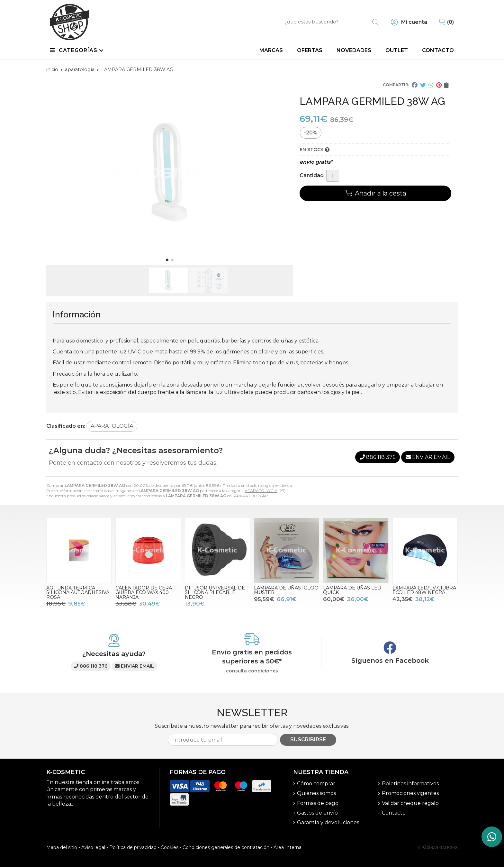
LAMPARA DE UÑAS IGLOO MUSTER (286, 590)
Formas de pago (318, 803)
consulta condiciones (252, 671)
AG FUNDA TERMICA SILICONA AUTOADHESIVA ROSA (78, 593)
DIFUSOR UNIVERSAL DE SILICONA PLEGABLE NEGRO (215, 593)
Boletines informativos (410, 784)
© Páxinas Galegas (438, 848)
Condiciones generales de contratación (226, 847)
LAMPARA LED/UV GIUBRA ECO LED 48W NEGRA (424, 590)
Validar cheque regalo (410, 803)
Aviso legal (93, 847)
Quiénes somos (316, 793)
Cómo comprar (316, 784)
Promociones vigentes (410, 793)
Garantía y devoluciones (328, 822)
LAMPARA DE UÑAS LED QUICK (352, 590)
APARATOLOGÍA (261, 491)
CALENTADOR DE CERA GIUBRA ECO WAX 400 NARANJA (144, 593)
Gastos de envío (317, 813)
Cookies (170, 847)
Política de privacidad (133, 847)
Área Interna (288, 847)
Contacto (394, 813)
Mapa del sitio (62, 847)
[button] (167, 260)
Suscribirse (308, 739)
